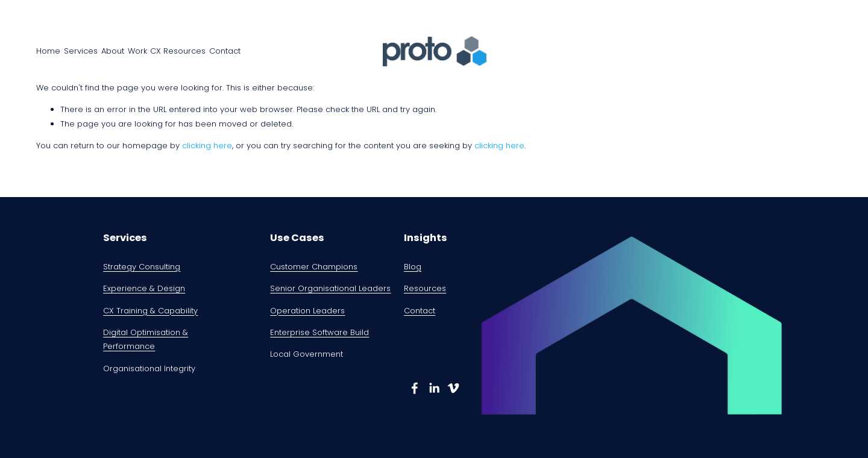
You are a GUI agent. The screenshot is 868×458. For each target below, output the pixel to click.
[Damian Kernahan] (415, 388)
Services (81, 51)
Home (48, 51)
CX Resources (178, 51)
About (113, 51)
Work (137, 51)
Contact (225, 51)
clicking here (207, 146)
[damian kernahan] (453, 388)
